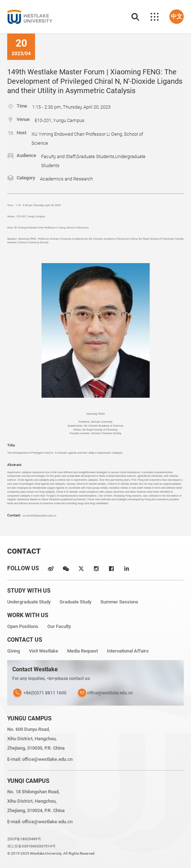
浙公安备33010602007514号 (31, 846)
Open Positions (23, 626)
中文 (177, 16)
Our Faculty (59, 626)
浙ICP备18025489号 (24, 839)
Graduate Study (75, 602)
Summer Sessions (119, 602)
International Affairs (128, 651)
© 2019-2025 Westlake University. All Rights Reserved (51, 853)
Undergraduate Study (29, 602)
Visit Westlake (44, 651)
